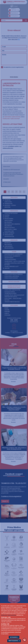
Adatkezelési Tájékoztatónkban (9, 615)
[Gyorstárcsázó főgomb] (25, 640)
